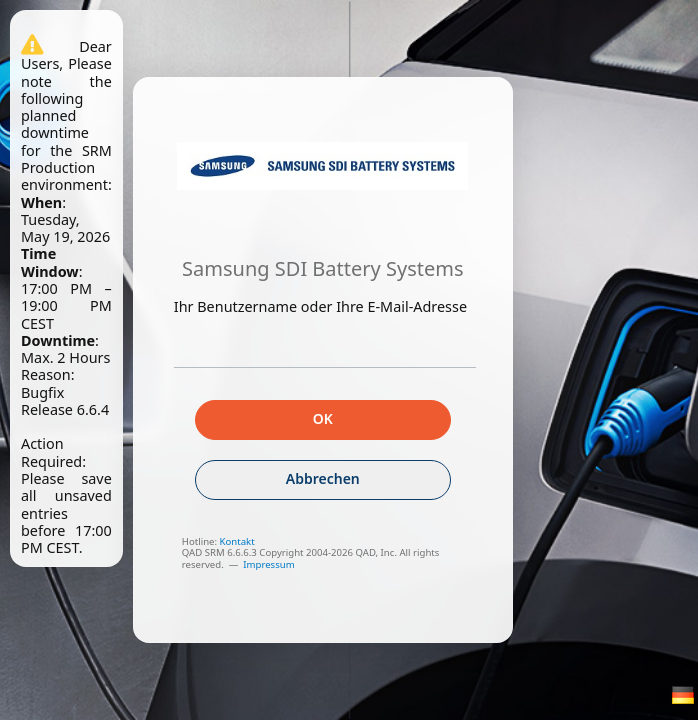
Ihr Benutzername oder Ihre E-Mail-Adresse (320, 306)
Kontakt (237, 541)
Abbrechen (323, 478)
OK (323, 418)
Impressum (268, 564)
